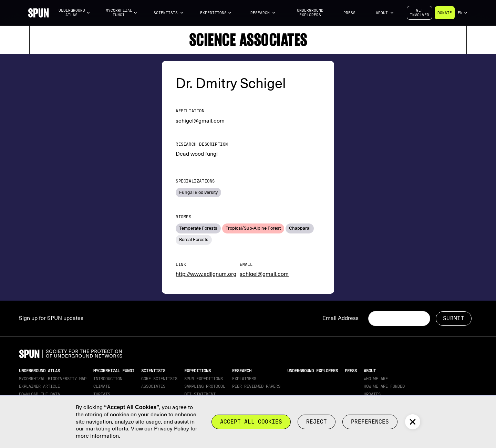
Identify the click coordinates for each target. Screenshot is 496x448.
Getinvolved (420, 13)
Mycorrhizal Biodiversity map (53, 379)
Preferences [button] (370, 422)
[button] (74, 13)
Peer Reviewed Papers (256, 386)
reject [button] (317, 422)
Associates (153, 386)
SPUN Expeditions (204, 379)
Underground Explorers (310, 13)
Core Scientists (159, 379)
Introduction (108, 379)
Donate (445, 13)
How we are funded (384, 386)
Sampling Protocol (205, 386)
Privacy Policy (172, 429)
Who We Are (376, 379)
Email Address (340, 318)
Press (349, 13)
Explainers (244, 379)
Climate (102, 386)
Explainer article (39, 386)
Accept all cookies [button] (251, 422)
